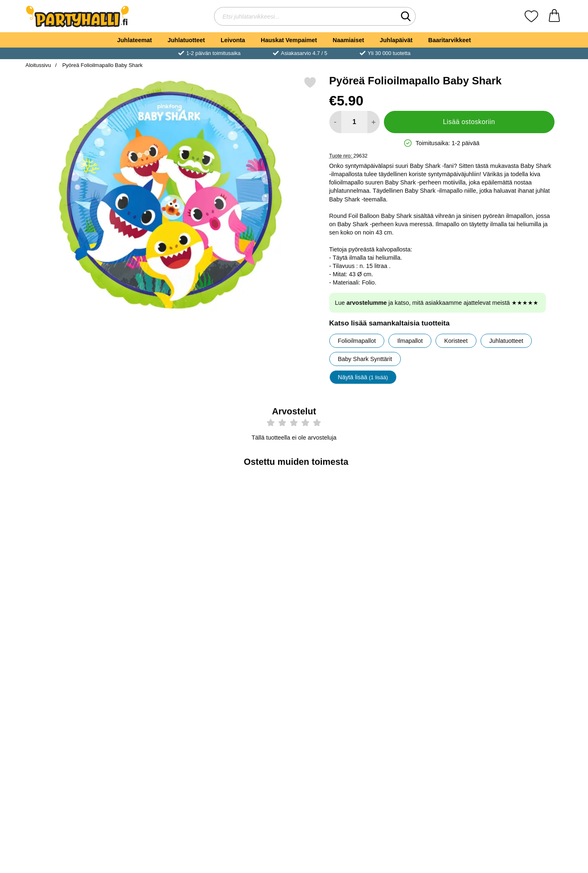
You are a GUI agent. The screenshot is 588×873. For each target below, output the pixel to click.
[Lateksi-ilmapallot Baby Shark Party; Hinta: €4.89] (339, 528)
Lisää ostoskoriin (469, 122)
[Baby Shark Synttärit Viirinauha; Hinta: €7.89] (429, 528)
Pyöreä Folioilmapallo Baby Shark (102, 65)
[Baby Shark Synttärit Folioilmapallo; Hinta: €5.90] (519, 528)
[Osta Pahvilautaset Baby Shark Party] (69, 586)
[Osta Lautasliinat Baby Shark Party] (249, 720)
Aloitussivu (38, 65)
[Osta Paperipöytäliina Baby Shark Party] (339, 720)
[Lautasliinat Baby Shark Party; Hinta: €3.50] (249, 662)
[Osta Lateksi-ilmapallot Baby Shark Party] (339, 586)
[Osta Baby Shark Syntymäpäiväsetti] (159, 586)
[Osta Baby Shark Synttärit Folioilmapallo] (519, 586)
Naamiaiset (348, 40)
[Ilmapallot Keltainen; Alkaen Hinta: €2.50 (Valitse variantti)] (70, 662)
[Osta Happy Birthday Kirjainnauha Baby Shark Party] (519, 720)
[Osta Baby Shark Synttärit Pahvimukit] (159, 720)
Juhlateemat (135, 40)
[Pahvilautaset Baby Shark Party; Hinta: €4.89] (70, 528)
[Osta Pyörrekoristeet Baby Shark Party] (249, 586)
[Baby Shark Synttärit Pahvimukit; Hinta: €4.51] (159, 662)
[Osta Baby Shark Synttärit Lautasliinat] (429, 720)
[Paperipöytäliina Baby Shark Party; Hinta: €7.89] (339, 662)
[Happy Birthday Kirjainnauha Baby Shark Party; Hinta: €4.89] (519, 662)
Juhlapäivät (396, 40)
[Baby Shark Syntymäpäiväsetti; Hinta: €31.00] (159, 528)
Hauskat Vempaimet (289, 40)
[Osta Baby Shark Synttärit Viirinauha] (429, 586)
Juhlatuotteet (186, 40)
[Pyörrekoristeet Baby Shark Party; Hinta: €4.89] (249, 528)
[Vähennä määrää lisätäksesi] (335, 122)
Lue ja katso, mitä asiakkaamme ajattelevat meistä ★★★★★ (437, 303)
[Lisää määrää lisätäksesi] (373, 122)
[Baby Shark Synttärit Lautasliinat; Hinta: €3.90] (429, 662)
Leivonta (233, 40)
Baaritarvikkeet (449, 40)
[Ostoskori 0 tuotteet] (554, 16)
